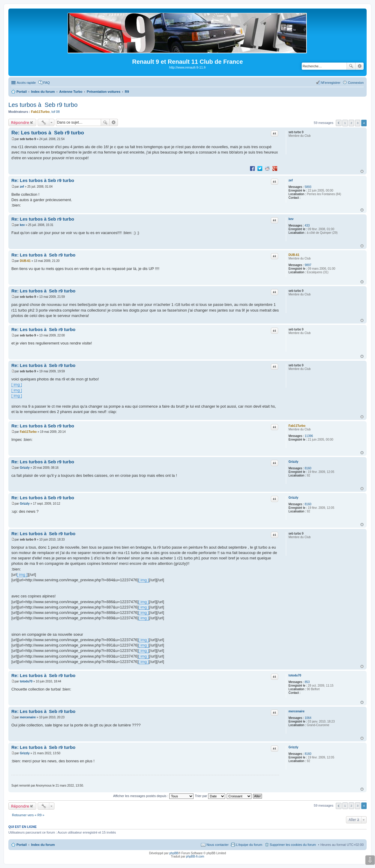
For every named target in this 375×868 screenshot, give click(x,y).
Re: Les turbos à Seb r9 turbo (48, 133)
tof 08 (56, 112)
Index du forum (43, 845)
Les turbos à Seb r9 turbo (43, 105)
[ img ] (17, 384)
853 (307, 682)
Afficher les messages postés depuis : (153, 796)
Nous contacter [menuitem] (217, 845)
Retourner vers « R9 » (28, 815)
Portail (22, 92)
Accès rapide (26, 83)
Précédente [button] (339, 123)
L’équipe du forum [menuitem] (249, 845)
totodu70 (295, 675)
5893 (308, 187)
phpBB (174, 853)
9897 (308, 265)
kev (291, 219)
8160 (308, 468)
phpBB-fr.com (195, 856)
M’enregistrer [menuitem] (331, 83)
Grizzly (294, 462)
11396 (309, 436)
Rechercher (351, 66)
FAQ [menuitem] (47, 83)
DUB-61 (294, 255)
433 (307, 226)
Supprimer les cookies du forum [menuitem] (293, 845)
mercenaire (297, 711)
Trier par (210, 796)
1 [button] (345, 123)
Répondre (20, 122)
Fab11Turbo (40, 112)
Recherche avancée (360, 66)
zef (291, 180)
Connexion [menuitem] (356, 83)
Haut (362, 171)
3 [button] (358, 123)
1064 (308, 718)
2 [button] (351, 123)
